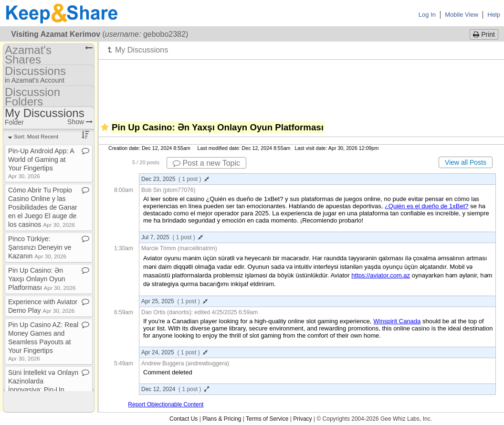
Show (80, 122)
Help (494, 15)
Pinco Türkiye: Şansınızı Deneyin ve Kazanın (40, 247)
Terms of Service (267, 419)
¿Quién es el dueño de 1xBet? (427, 206)
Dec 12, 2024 (175, 389)
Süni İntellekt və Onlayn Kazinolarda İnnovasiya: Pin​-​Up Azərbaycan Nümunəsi (43, 389)
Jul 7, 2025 (172, 237)
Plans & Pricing (222, 419)
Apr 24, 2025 (174, 352)
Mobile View (462, 15)
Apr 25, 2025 (174, 301)
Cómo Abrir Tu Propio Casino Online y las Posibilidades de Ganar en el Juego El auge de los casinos (43, 207)
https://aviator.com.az (381, 275)
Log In (427, 15)
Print (484, 34)
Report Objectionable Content (166, 404)
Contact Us (184, 419)
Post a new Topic (206, 163)
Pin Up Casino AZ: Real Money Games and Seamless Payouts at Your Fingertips (43, 341)
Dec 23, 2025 (175, 179)
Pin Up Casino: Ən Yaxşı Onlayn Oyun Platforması (42, 279)
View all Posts (466, 162)
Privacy (302, 419)
